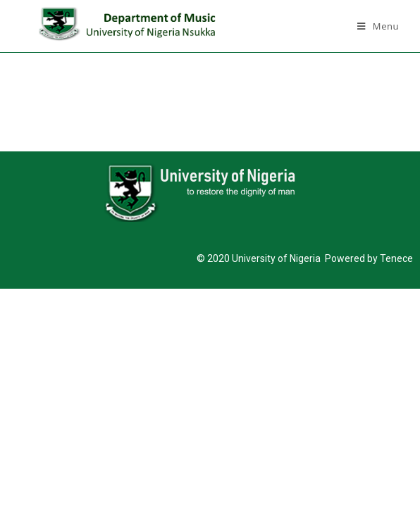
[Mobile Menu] (378, 26)
